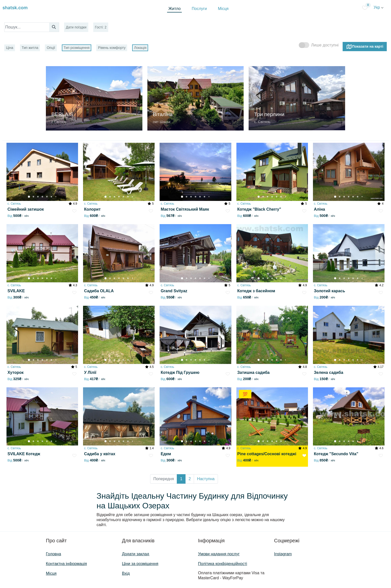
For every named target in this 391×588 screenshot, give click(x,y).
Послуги (199, 9)
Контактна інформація (66, 564)
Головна (53, 554)
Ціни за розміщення (140, 564)
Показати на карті (365, 47)
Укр (379, 7)
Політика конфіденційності (223, 564)
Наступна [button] (206, 479)
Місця (223, 9)
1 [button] (181, 479)
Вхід (126, 573)
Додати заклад (136, 554)
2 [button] (190, 479)
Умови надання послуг (219, 554)
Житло (174, 9)
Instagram (283, 554)
